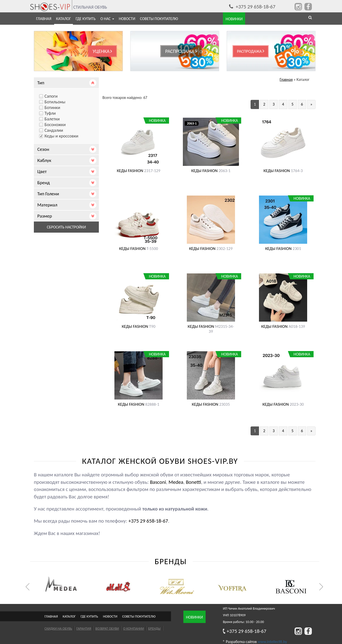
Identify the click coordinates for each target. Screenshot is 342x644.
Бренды (154, 629)
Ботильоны (55, 102)
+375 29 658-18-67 (252, 7)
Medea (176, 482)
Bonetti (193, 482)
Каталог (64, 19)
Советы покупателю (159, 19)
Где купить (86, 19)
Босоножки (55, 125)
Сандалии (54, 130)
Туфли (50, 113)
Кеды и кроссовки (61, 136)
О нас (107, 19)
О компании (133, 629)
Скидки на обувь (58, 629)
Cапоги (51, 96)
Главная (44, 19)
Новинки (194, 617)
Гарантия (84, 629)
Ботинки (52, 108)
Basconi (158, 482)
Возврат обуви (107, 629)
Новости (127, 19)
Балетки (52, 119)
